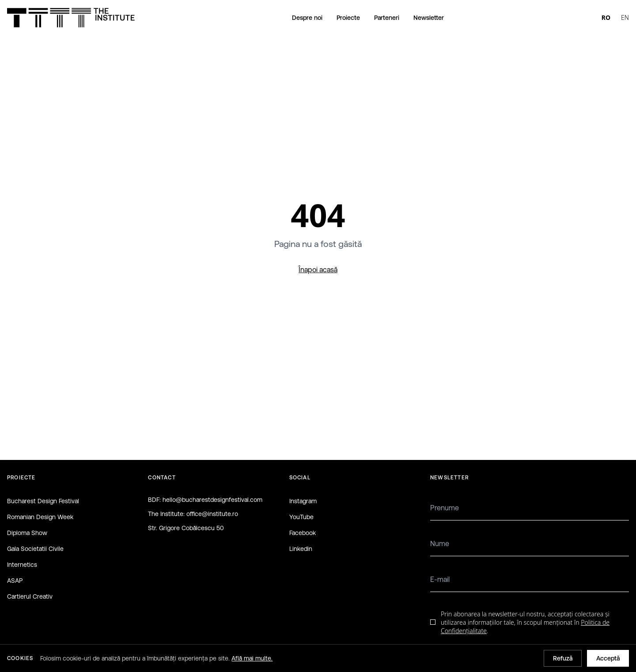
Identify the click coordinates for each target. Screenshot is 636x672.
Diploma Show (27, 533)
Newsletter (429, 18)
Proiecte (348, 18)
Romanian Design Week (40, 517)
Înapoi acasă (318, 270)
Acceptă (608, 658)
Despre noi (307, 18)
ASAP (15, 581)
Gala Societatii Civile (35, 549)
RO (606, 17)
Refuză (563, 658)
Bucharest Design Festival (43, 501)
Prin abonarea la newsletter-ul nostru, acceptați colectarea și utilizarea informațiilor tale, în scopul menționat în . (525, 623)
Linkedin (301, 549)
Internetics (22, 565)
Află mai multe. (252, 658)
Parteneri (387, 18)
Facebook (303, 533)
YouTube (301, 517)
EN (625, 17)
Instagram (303, 501)
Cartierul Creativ (30, 596)
